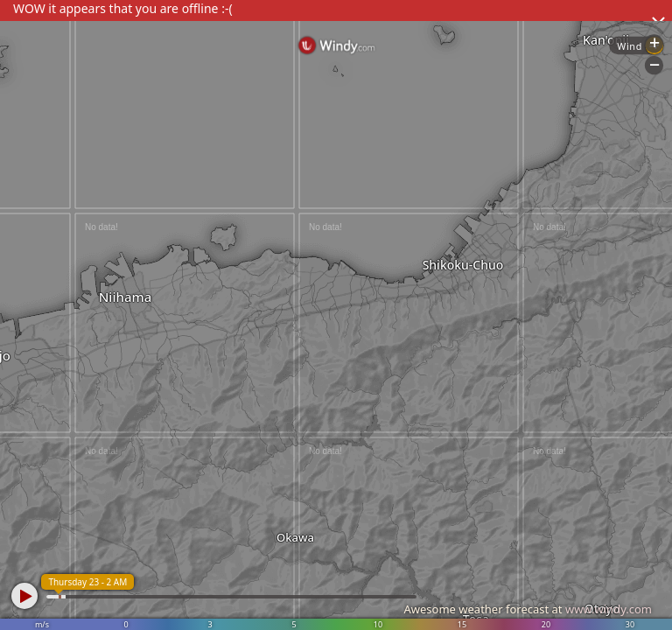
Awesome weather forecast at (528, 609)
